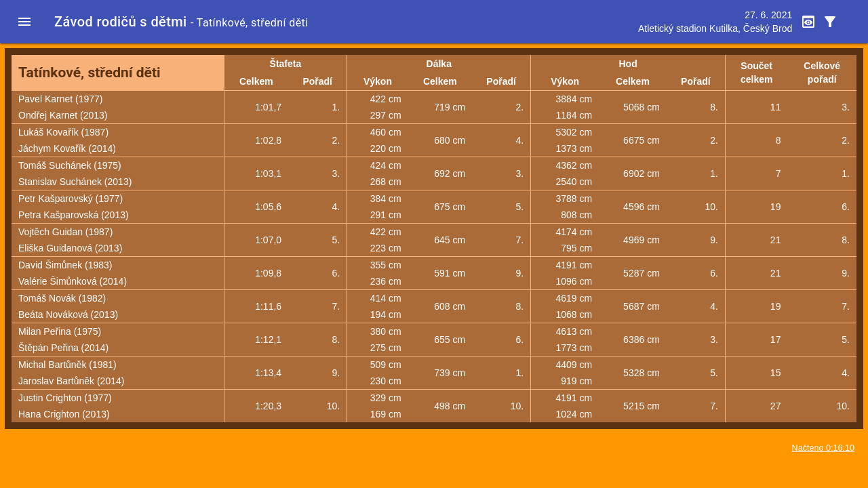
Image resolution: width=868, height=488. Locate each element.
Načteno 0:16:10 (823, 448)
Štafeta (286, 64)
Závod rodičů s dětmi (121, 22)
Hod (628, 64)
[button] (24, 22)
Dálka (439, 64)
